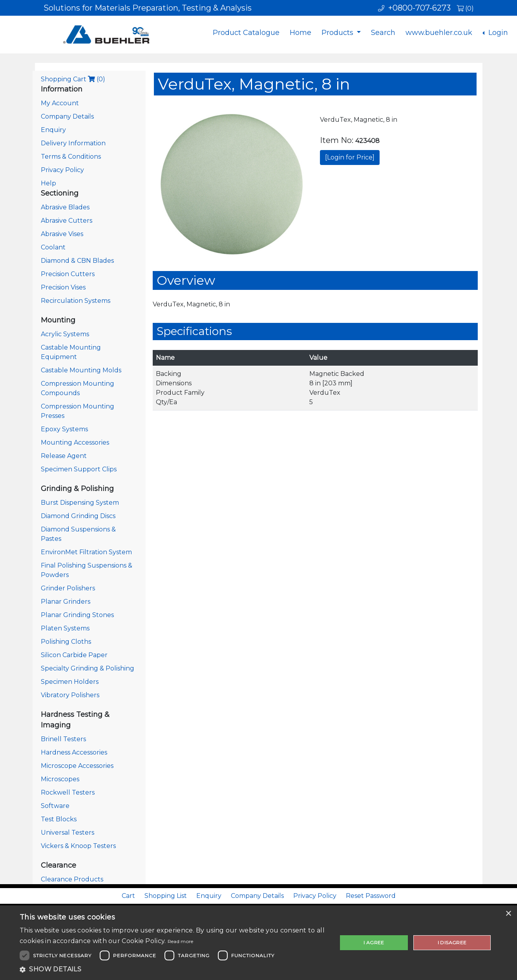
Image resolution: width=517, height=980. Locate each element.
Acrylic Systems (65, 334)
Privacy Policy (62, 170)
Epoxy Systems (64, 429)
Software (55, 806)
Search (383, 33)
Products (338, 33)
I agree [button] (374, 942)
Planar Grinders (66, 602)
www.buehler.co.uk (439, 33)
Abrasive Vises (62, 234)
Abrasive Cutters (67, 221)
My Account (60, 103)
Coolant (53, 247)
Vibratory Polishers (70, 695)
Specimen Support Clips (79, 469)
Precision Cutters (68, 274)
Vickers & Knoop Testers (78, 846)
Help (48, 183)
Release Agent (64, 456)
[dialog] (258, 943)
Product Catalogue (246, 33)
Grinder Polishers (68, 588)
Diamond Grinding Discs (78, 516)
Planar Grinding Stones (77, 615)
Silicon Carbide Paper (74, 655)
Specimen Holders (70, 682)
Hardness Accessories (74, 752)
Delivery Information (73, 143)
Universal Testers (68, 833)
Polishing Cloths (66, 642)
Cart (128, 896)
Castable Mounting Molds (81, 370)
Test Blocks (59, 819)
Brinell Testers (63, 739)
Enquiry (53, 130)
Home (301, 33)
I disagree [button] (452, 942)
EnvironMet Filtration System (86, 552)
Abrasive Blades (65, 207)
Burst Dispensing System (80, 503)
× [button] (508, 914)
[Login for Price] (350, 157)
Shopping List (166, 896)
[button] (174, 969)
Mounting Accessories (75, 442)
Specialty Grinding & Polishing (88, 668)
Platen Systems (65, 628)
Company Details (67, 116)
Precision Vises (63, 287)
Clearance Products (72, 879)
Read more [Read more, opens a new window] (181, 941)
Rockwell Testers (68, 792)
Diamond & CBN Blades (77, 261)
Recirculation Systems (76, 301)
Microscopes (60, 779)
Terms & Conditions (71, 157)
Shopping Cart (73, 79)
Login (497, 33)
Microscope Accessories (77, 766)
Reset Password (371, 896)
